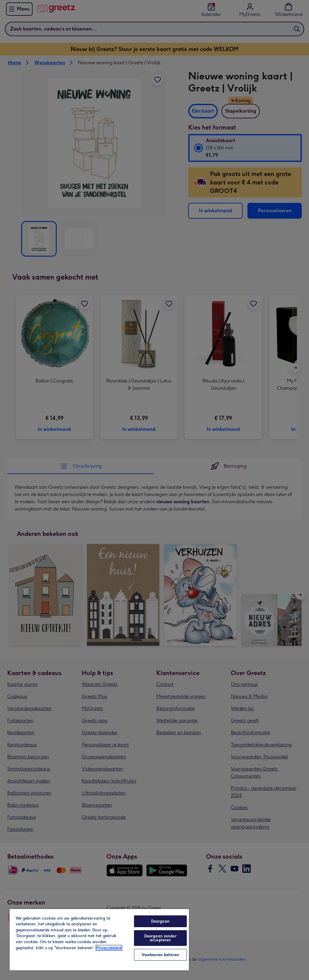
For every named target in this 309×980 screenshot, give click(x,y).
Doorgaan (160, 921)
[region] (99, 939)
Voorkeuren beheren (160, 955)
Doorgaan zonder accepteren (160, 938)
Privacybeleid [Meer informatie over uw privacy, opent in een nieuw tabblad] (109, 948)
